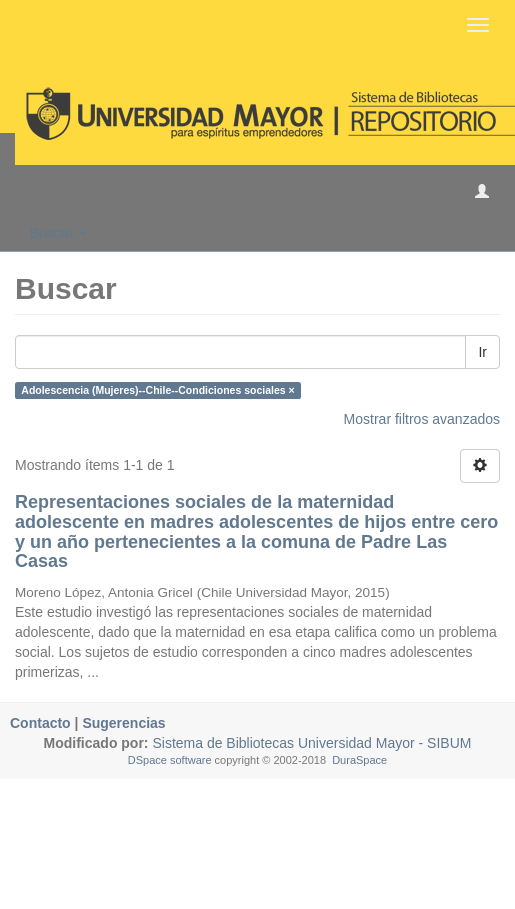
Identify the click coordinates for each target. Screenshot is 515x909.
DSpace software (170, 760)
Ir (482, 352)
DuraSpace (359, 760)
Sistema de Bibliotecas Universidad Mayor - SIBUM (310, 743)
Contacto (40, 723)
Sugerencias (123, 723)
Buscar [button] (58, 233)
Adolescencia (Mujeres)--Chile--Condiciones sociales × (157, 390)
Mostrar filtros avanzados (422, 419)
